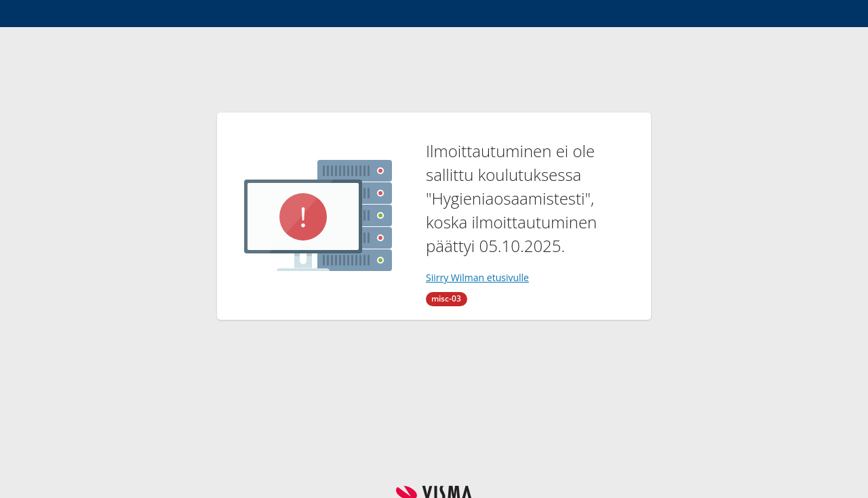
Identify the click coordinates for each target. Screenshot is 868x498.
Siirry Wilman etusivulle (477, 277)
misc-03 (446, 298)
